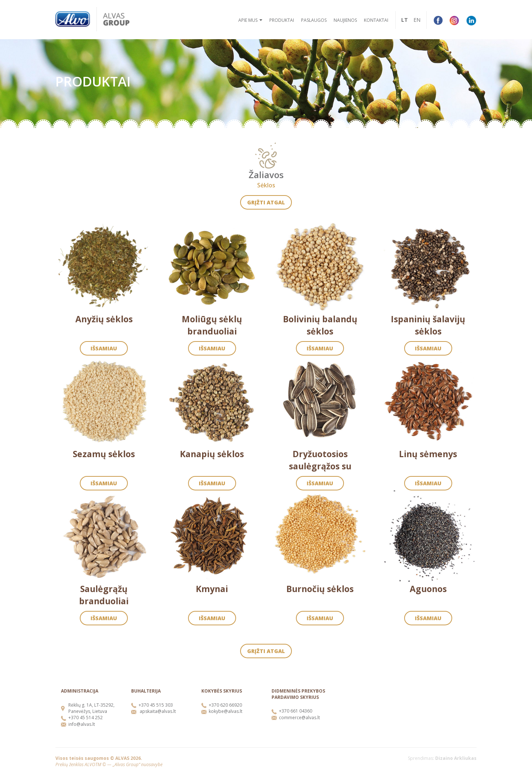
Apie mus (248, 20)
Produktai (282, 20)
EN (417, 20)
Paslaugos (314, 20)
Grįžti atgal (266, 202)
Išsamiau (104, 348)
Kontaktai (376, 20)
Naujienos (345, 20)
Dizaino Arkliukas (456, 758)
